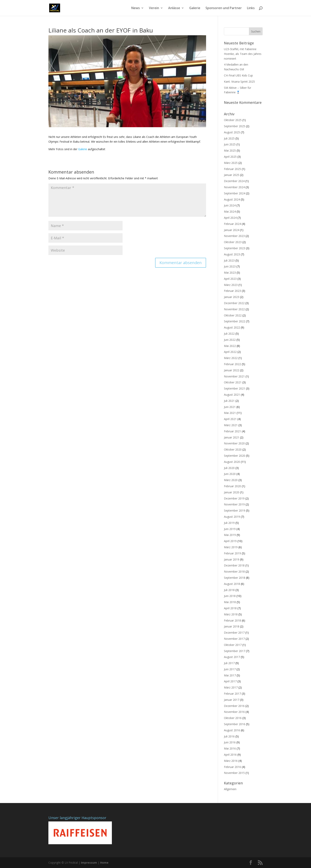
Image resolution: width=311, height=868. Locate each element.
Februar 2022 (232, 364)
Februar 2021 (232, 431)
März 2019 (231, 547)
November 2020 (234, 443)
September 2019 (235, 510)
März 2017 (231, 687)
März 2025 (231, 163)
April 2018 (230, 608)
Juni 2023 (230, 266)
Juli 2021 (229, 401)
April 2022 (230, 352)
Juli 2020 (229, 468)
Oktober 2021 (233, 382)
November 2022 (234, 309)
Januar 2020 (232, 492)
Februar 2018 (232, 620)
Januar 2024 (232, 230)
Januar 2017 (232, 700)
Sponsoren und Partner (224, 8)
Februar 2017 (232, 694)
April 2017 (230, 681)
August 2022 (232, 327)
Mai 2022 (230, 346)
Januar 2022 (232, 370)
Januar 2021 (232, 437)
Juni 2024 (230, 205)
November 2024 (234, 187)
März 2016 (231, 761)
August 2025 (232, 132)
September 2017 (235, 651)
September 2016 (235, 724)
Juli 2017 (229, 663)
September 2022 (235, 321)
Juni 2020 (230, 474)
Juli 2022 (229, 334)
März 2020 (231, 480)
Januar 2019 (232, 559)
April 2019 (230, 541)
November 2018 (234, 572)
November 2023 (234, 236)
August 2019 (232, 517)
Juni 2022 (230, 340)
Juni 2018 (230, 596)
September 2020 (235, 456)
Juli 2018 (229, 590)
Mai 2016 (230, 748)
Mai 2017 (230, 675)
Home (104, 863)
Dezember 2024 (234, 181)
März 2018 (231, 614)
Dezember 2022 (234, 303)
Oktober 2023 (233, 242)
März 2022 (231, 358)
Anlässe (174, 8)
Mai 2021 (230, 413)
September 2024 (235, 193)
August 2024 (232, 199)
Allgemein (230, 789)
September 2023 (235, 248)
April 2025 (230, 157)
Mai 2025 (230, 150)
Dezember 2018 (234, 565)
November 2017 (234, 639)
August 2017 (232, 657)
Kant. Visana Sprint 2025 (239, 82)
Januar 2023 (232, 297)
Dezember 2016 (234, 706)
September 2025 (235, 126)
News (136, 8)
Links (251, 8)
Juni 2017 (230, 669)
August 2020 (232, 462)
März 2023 (231, 285)
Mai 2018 (230, 602)
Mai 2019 (230, 535)
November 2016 (234, 712)
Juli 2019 (229, 523)
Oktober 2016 (233, 718)
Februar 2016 (232, 767)
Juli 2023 (229, 260)
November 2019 (234, 504)
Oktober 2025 (233, 120)
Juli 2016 (229, 736)
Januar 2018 (232, 626)
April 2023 (230, 279)
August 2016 (232, 730)
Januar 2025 (232, 175)
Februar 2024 (232, 224)
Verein (154, 8)
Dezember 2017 (234, 633)
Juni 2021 (230, 407)
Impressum (89, 863)
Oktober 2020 (233, 449)
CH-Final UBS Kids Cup (238, 75)
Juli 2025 (229, 138)
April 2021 (230, 419)
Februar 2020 (232, 486)
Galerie (195, 8)
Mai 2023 (230, 273)
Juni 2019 (230, 529)
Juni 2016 (230, 742)
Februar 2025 (232, 169)
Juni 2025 (230, 144)
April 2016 (230, 755)
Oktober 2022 (233, 315)
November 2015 (234, 773)
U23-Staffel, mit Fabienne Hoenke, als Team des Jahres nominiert (243, 54)
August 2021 (232, 395)
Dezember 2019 (234, 498)
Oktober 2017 (233, 645)
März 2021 (231, 425)
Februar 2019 (232, 553)
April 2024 (230, 218)
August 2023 (232, 254)
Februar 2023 (232, 291)
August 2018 (232, 584)
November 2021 (234, 376)
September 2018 (235, 578)
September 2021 (235, 388)
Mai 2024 (230, 212)
